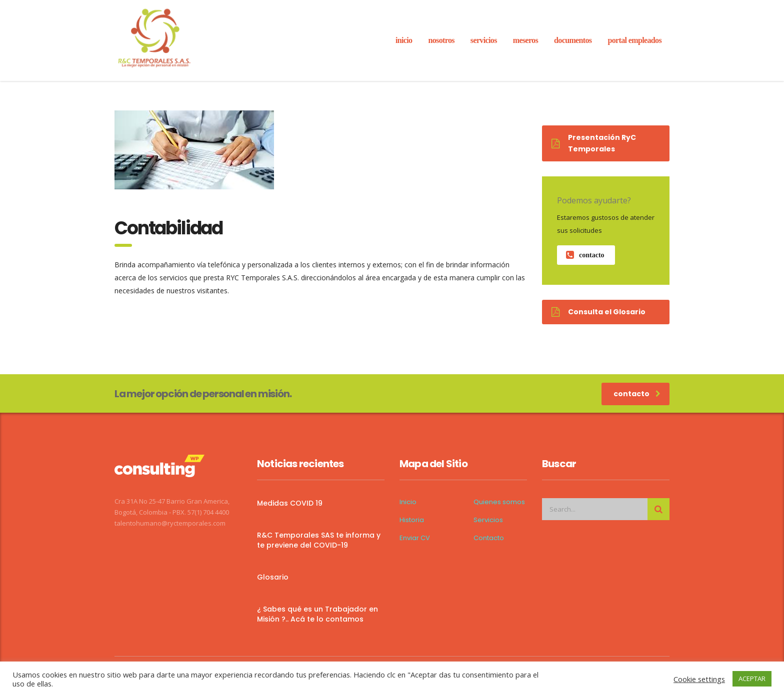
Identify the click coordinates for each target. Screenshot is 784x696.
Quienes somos (499, 502)
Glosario (273, 577)
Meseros (525, 40)
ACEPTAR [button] (752, 679)
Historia (412, 520)
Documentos (573, 40)
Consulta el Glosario (598, 312)
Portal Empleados (634, 40)
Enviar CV (415, 538)
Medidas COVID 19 (290, 503)
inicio (404, 40)
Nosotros (441, 40)
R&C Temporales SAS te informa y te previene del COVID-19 (319, 540)
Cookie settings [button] (699, 679)
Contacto (489, 538)
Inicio (408, 502)
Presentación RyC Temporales (594, 143)
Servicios (488, 520)
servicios (484, 40)
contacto (585, 255)
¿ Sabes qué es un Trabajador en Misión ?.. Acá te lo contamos (317, 614)
